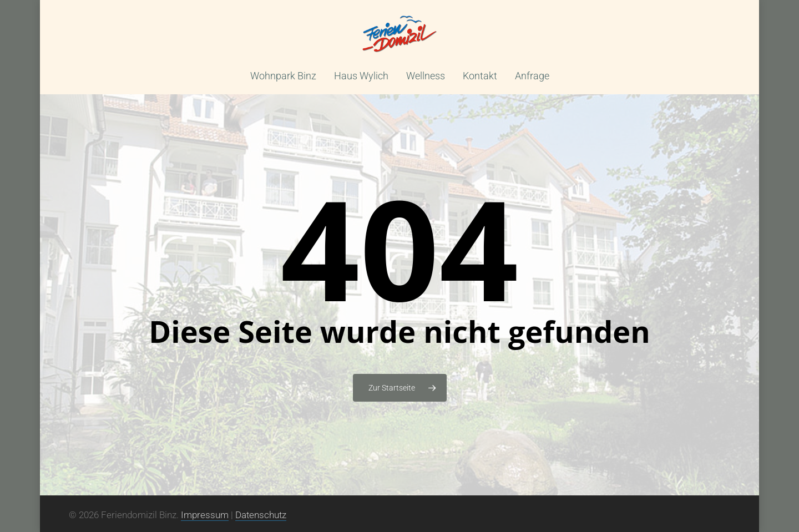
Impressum (205, 515)
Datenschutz (261, 515)
